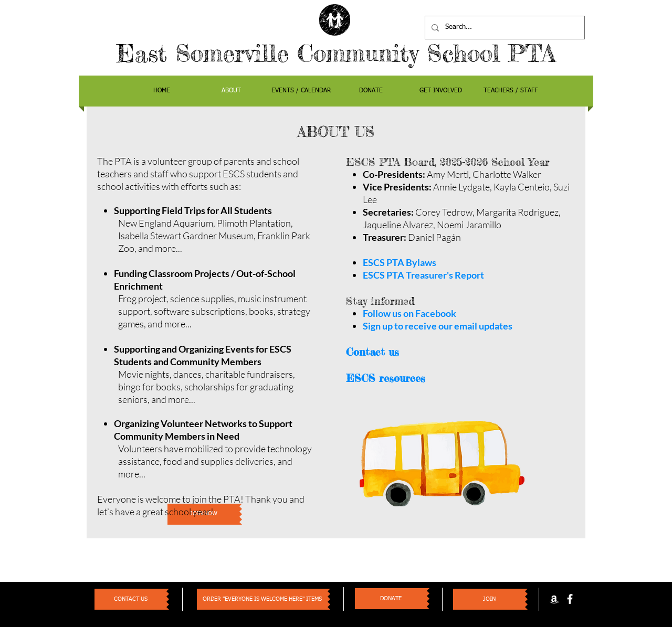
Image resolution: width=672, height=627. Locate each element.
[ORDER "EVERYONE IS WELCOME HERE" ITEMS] (262, 599)
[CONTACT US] (130, 599)
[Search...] (504, 28)
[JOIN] (489, 599)
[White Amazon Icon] (554, 599)
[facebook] (570, 599)
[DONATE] (391, 599)
